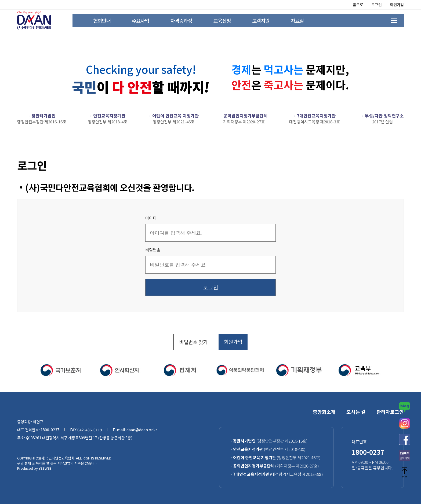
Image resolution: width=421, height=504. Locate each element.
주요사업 (140, 21)
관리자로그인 (390, 412)
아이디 (151, 218)
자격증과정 (181, 21)
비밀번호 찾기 (193, 342)
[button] (21, 370)
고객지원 (261, 21)
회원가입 (397, 5)
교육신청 (222, 21)
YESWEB (45, 468)
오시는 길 (356, 412)
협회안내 (102, 21)
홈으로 (358, 5)
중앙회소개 (324, 412)
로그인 (377, 5)
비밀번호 (153, 250)
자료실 (297, 21)
